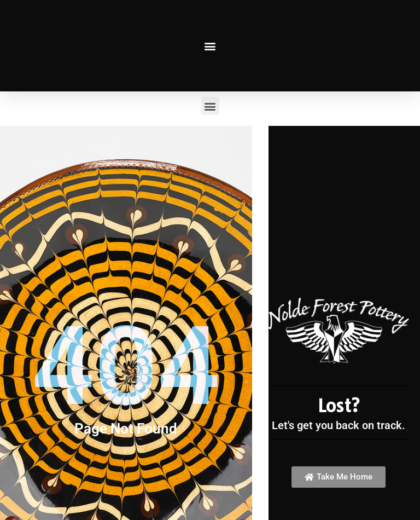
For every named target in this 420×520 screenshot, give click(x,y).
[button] (210, 46)
